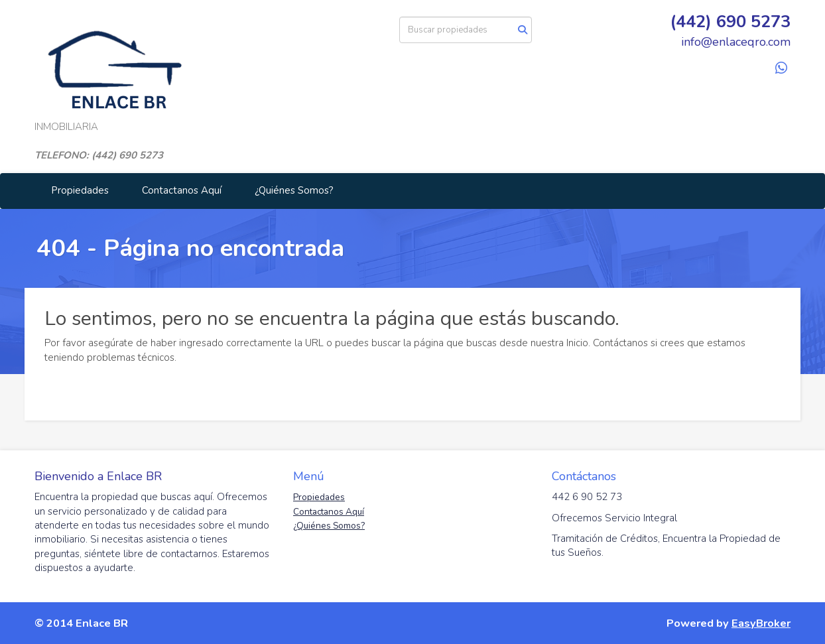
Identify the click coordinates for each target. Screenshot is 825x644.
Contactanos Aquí (182, 190)
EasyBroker (761, 623)
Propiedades (80, 190)
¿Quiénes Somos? (294, 190)
